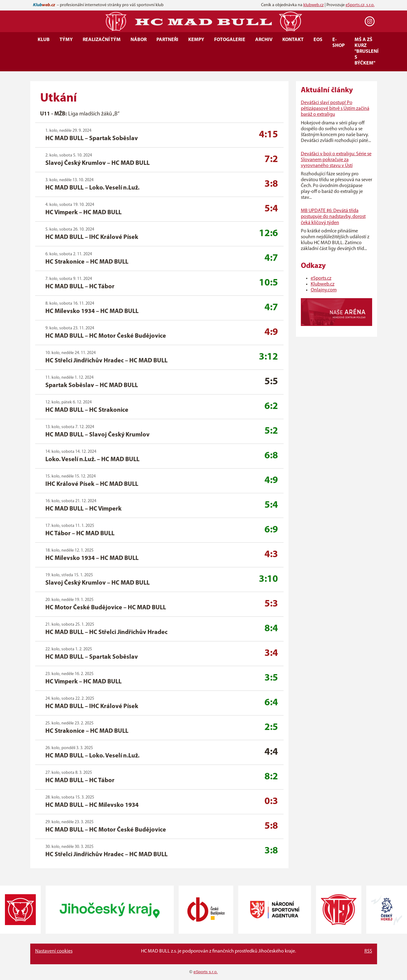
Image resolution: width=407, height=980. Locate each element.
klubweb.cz (314, 5)
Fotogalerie (230, 40)
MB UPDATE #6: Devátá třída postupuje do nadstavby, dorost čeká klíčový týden (333, 217)
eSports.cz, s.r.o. (360, 5)
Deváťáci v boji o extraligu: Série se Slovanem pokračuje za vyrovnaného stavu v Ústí (336, 160)
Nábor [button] (139, 40)
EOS (318, 40)
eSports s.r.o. (206, 972)
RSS (368, 951)
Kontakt (293, 40)
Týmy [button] (66, 40)
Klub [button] (44, 40)
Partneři (167, 40)
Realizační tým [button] (102, 40)
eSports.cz (321, 278)
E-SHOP (338, 43)
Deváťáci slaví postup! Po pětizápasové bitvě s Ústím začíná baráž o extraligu (335, 109)
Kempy (196, 40)
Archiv (264, 40)
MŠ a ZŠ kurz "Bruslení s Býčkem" (367, 52)
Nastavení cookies (54, 951)
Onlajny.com (324, 290)
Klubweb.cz (323, 284)
